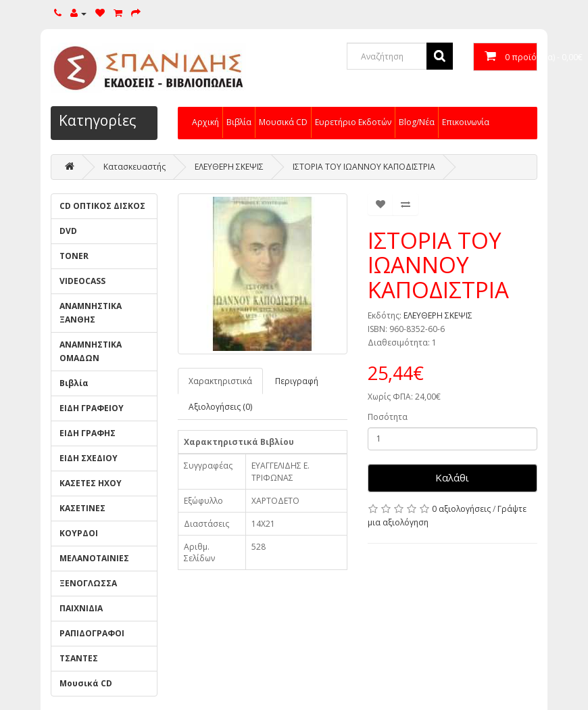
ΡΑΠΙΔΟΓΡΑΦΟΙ (92, 633)
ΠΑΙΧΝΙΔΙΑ (81, 608)
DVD (68, 231)
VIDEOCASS (82, 281)
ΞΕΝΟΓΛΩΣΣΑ (88, 583)
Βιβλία (239, 122)
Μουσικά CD (283, 122)
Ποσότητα (388, 417)
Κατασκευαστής (134, 167)
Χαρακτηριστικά (220, 381)
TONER (74, 256)
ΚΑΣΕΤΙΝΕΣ (82, 508)
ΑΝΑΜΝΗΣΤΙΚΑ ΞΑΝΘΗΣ (91, 313)
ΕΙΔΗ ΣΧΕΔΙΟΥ (89, 458)
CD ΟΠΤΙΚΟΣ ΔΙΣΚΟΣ (102, 206)
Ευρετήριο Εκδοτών (353, 122)
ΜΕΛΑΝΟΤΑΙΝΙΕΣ (94, 558)
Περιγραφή (297, 381)
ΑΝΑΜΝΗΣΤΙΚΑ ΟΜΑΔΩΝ (91, 351)
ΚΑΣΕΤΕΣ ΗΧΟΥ (91, 483)
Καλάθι (452, 477)
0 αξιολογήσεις (461, 509)
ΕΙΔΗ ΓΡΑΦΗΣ (88, 433)
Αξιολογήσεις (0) (220, 407)
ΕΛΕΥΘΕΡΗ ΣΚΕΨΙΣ (229, 167)
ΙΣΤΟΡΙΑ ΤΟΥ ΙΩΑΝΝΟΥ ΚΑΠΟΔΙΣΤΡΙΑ (364, 167)
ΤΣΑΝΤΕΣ (79, 658)
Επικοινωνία (466, 122)
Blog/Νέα (417, 122)
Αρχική (205, 122)
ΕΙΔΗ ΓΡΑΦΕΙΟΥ (92, 408)
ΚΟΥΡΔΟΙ (79, 533)
